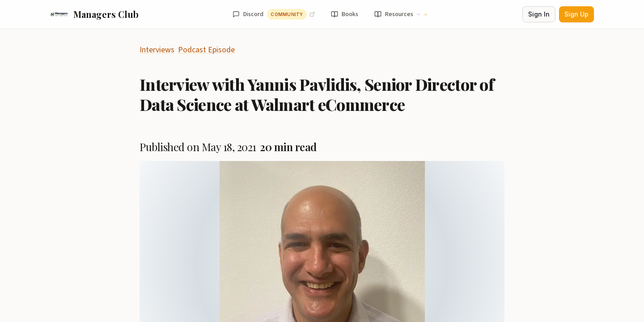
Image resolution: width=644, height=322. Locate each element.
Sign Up (576, 14)
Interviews (157, 50)
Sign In (539, 14)
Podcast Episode (206, 50)
